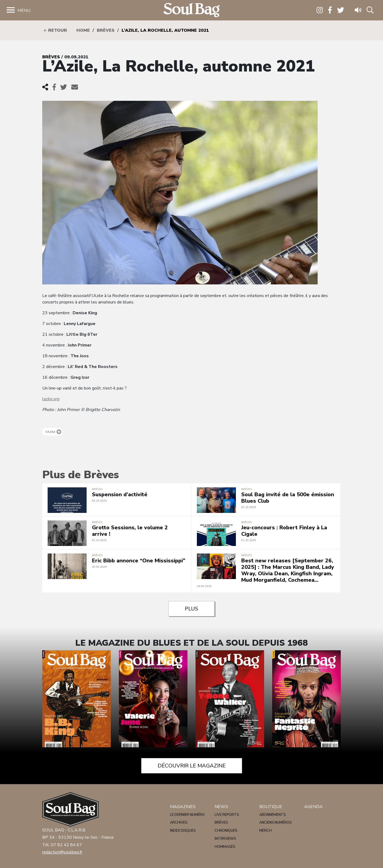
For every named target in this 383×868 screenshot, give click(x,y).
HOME (83, 30)
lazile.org (51, 399)
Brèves (106, 30)
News (221, 807)
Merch (265, 831)
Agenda (313, 807)
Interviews (225, 839)
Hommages (225, 847)
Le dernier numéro (187, 815)
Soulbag (191, 10)
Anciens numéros (275, 823)
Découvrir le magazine (192, 766)
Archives (179, 823)
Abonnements (272, 815)
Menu (24, 10)
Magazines (183, 807)
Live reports (227, 815)
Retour (55, 30)
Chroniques (226, 831)
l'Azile (53, 432)
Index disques (183, 831)
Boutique (271, 807)
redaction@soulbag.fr (62, 852)
